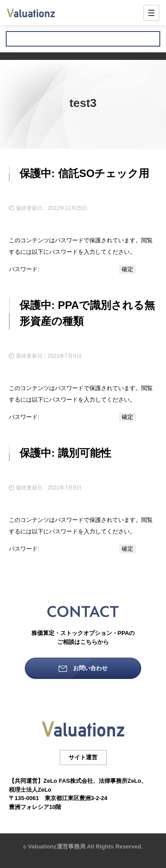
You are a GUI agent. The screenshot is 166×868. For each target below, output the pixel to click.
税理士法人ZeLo (30, 790)
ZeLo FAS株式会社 (68, 781)
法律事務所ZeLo (120, 781)
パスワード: (63, 269)
